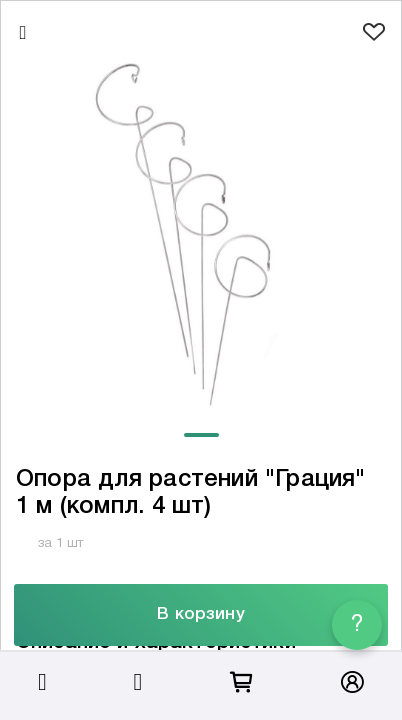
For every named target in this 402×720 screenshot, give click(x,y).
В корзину (200, 614)
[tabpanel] (201, 237)
